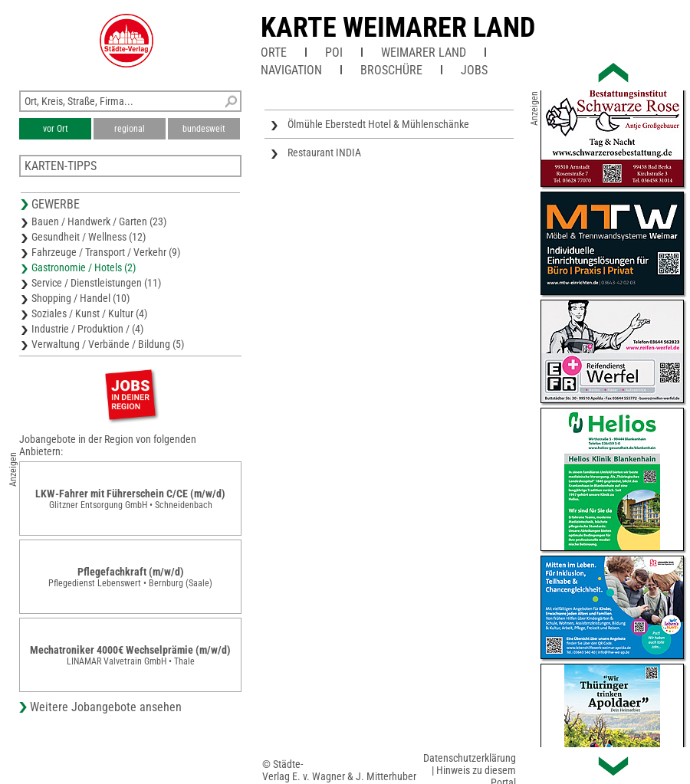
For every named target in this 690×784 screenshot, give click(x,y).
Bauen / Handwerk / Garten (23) (99, 221)
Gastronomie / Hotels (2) (84, 267)
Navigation (291, 70)
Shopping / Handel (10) (80, 298)
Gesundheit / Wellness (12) (89, 237)
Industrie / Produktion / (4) (87, 329)
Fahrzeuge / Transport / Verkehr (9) (106, 252)
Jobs (474, 70)
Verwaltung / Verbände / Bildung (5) (108, 344)
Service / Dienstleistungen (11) (96, 283)
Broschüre (391, 70)
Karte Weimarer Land (398, 28)
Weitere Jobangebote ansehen (106, 707)
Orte (274, 52)
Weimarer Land (424, 52)
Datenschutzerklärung (470, 758)
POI (334, 52)
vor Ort (56, 129)
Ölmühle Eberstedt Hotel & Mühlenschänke (378, 124)
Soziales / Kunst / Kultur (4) (89, 313)
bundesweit (204, 129)
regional (130, 129)
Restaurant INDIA (324, 153)
